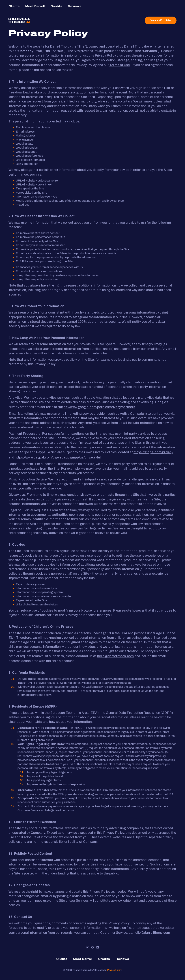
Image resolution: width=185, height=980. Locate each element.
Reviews (75, 6)
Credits (56, 6)
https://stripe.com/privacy (153, 452)
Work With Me (161, 20)
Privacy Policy (114, 970)
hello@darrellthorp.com (115, 656)
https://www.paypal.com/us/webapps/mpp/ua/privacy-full (58, 457)
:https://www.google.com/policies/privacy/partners (96, 407)
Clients (14, 6)
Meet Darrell (35, 6)
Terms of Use (120, 65)
